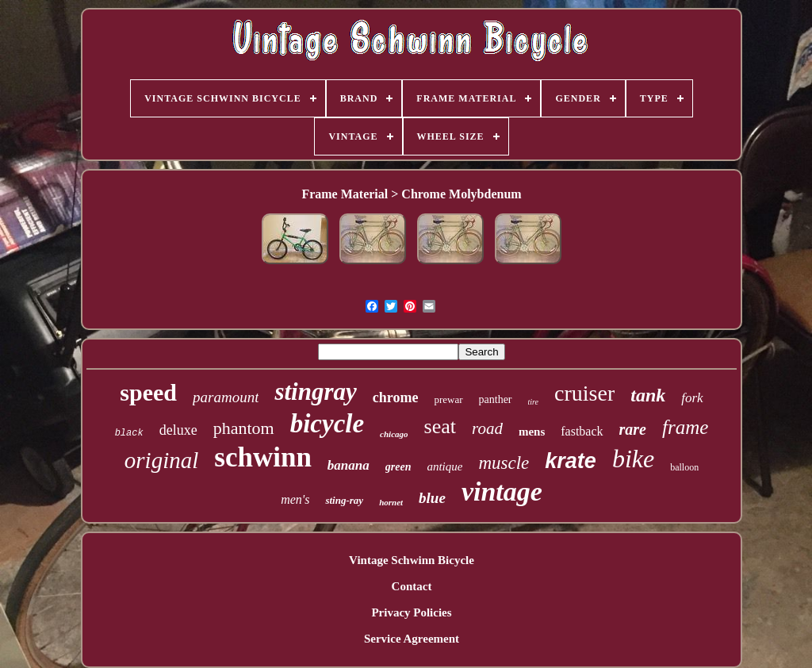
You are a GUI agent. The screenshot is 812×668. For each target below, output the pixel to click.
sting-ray (344, 500)
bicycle (327, 424)
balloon (684, 467)
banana (349, 465)
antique (444, 466)
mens (532, 432)
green (398, 467)
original (161, 460)
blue (432, 498)
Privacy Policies (411, 612)
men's (295, 499)
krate (571, 461)
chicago (394, 434)
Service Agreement (412, 639)
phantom (244, 428)
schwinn (263, 457)
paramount (226, 397)
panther (496, 399)
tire (534, 402)
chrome (396, 397)
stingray (315, 392)
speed (148, 392)
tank (648, 395)
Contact (412, 586)
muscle (504, 463)
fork (692, 398)
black (129, 433)
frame (685, 427)
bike (633, 459)
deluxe (178, 430)
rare (633, 429)
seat (440, 426)
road (487, 428)
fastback (582, 431)
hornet (391, 502)
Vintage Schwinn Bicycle (412, 560)
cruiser (584, 393)
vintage (502, 491)
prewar (448, 399)
